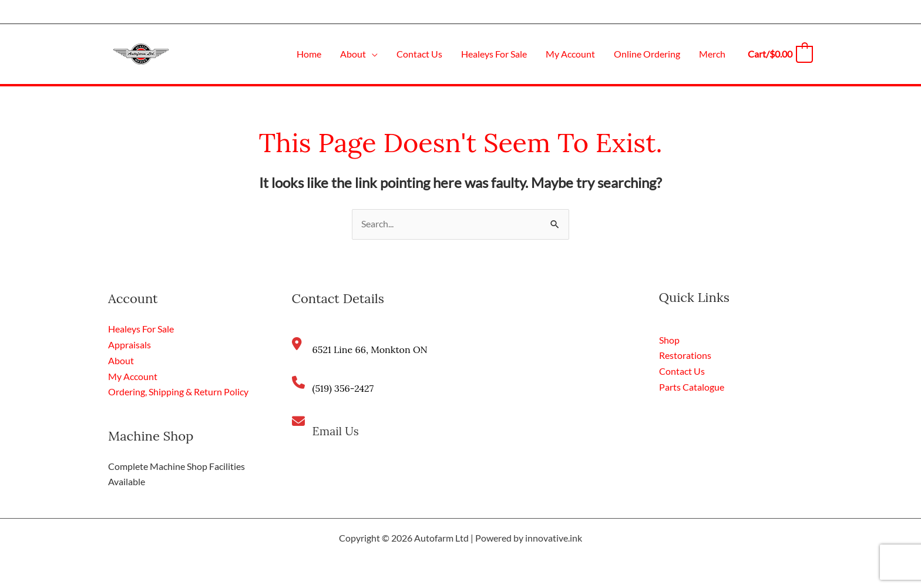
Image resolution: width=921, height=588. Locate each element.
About (121, 360)
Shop (669, 340)
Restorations (685, 356)
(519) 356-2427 (343, 389)
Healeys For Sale (141, 329)
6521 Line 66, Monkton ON (370, 350)
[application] (372, 54)
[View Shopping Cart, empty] (780, 54)
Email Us (336, 431)
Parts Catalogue (692, 386)
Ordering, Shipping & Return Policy (178, 391)
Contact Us (682, 371)
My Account (133, 376)
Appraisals (130, 345)
